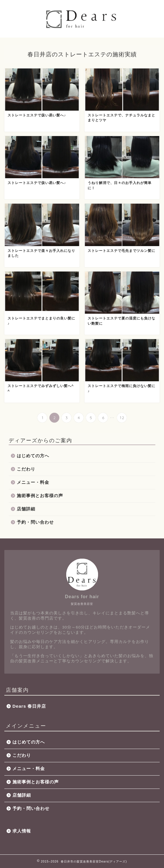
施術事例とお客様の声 (40, 496)
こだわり (26, 469)
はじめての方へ (33, 456)
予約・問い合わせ (35, 522)
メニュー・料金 (33, 482)
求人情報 (22, 831)
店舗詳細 (26, 509)
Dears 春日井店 (29, 706)
